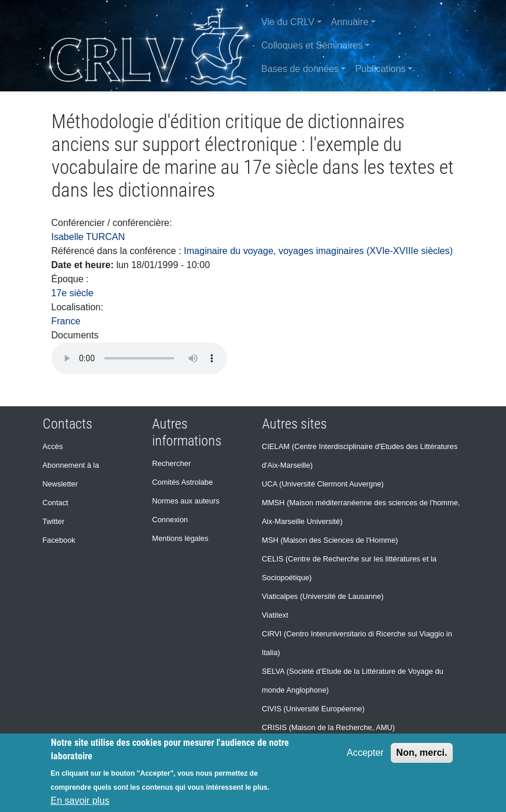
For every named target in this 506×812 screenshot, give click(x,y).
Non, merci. (421, 753)
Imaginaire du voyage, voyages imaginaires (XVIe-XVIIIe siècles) (318, 251)
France (66, 321)
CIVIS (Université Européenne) (314, 709)
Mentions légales (180, 538)
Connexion (170, 520)
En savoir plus (80, 801)
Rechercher (171, 463)
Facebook (59, 540)
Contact (56, 503)
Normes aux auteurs (186, 501)
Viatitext (275, 615)
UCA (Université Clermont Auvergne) (323, 484)
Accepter (365, 753)
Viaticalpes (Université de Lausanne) (323, 596)
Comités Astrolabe (183, 482)
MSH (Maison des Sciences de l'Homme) (330, 540)
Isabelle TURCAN (88, 237)
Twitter (54, 521)
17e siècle (73, 293)
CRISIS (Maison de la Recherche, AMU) (329, 727)
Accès (53, 446)
